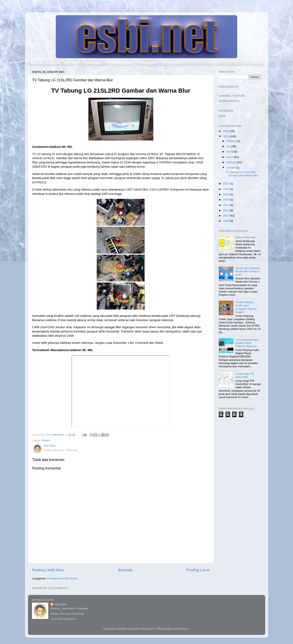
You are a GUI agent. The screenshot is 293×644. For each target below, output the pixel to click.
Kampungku (148, 63)
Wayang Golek (172, 63)
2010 (226, 216)
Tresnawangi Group (120, 63)
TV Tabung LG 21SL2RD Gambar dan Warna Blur (242, 174)
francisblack (148, 629)
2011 (226, 210)
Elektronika (93, 63)
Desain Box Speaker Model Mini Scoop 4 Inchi (248, 271)
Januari (231, 168)
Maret (230, 157)
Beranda (37, 63)
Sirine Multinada (245, 237)
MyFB (222, 116)
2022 (226, 184)
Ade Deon (61, 604)
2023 (226, 136)
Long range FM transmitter (245, 375)
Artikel (54, 63)
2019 (226, 189)
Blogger (185, 629)
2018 (226, 194)
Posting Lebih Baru (48, 570)
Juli (229, 146)
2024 (226, 131)
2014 (226, 200)
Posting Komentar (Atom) (63, 578)
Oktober (232, 141)
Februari (232, 162)
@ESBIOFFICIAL (229, 101)
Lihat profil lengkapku (63, 619)
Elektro (46, 440)
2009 (226, 221)
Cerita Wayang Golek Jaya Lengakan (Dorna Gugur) (246, 307)
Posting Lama (198, 570)
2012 (226, 205)
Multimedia (72, 63)
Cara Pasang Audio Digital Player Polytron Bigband (247, 343)
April (229, 152)
